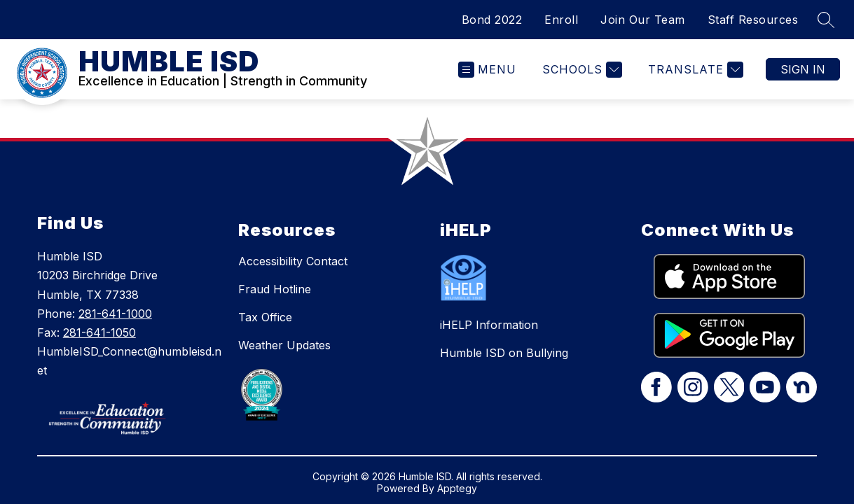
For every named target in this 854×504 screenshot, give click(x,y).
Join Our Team (643, 20)
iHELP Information (489, 325)
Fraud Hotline (275, 289)
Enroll (561, 20)
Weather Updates (284, 345)
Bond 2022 (492, 20)
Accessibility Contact (293, 261)
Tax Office (265, 317)
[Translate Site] (694, 70)
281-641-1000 (115, 314)
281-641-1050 (99, 332)
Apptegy (457, 488)
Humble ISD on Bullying (504, 353)
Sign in (803, 69)
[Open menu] (487, 70)
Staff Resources (753, 20)
